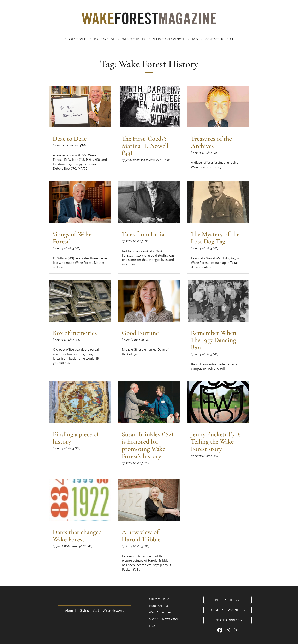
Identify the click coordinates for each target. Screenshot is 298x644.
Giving (84, 610)
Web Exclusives (134, 39)
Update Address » (228, 620)
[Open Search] (232, 39)
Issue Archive (104, 39)
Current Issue (76, 39)
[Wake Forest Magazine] (149, 21)
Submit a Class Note (169, 39)
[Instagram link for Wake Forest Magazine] (228, 630)
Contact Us (214, 39)
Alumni (70, 610)
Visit (96, 610)
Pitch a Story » (228, 600)
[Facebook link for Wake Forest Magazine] (220, 630)
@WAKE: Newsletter (164, 619)
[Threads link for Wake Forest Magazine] (236, 630)
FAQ (195, 39)
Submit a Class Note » (228, 610)
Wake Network (113, 610)
